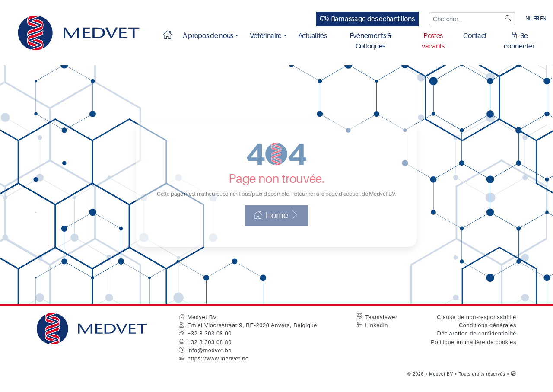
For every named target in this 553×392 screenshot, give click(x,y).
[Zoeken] (507, 19)
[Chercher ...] (465, 19)
